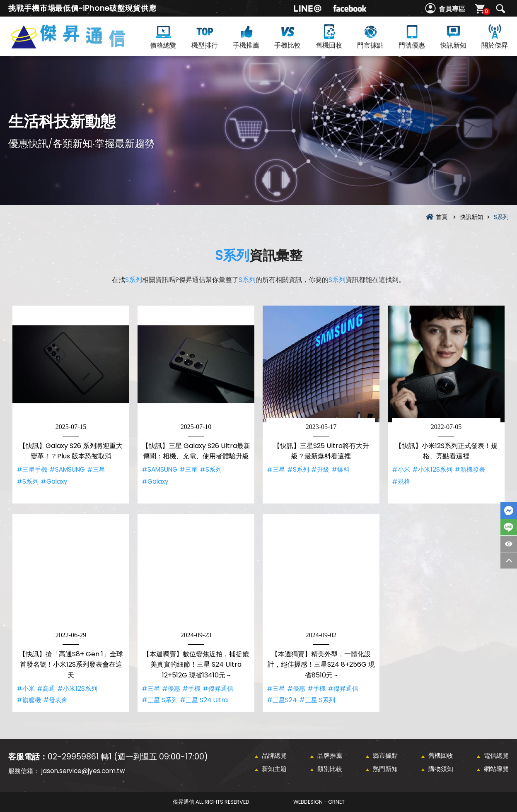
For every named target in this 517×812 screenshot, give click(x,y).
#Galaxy (54, 481)
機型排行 (205, 36)
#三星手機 (32, 469)
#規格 (401, 481)
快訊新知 (453, 36)
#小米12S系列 (432, 469)
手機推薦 (246, 36)
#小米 (401, 469)
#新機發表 (470, 469)
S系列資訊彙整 (82, 46)
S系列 (232, 255)
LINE (509, 527)
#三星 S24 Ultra (204, 700)
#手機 (191, 688)
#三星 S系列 (160, 700)
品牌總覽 (274, 755)
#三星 (96, 469)
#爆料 (341, 469)
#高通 (46, 688)
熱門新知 (385, 769)
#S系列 (28, 481)
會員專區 (452, 9)
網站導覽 (496, 769)
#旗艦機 (29, 700)
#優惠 (171, 688)
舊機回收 (329, 36)
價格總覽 (163, 36)
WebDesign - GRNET (319, 802)
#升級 (320, 469)
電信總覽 (496, 755)
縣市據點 (385, 755)
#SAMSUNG (67, 469)
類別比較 (330, 769)
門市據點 (370, 36)
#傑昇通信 (218, 688)
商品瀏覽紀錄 (509, 544)
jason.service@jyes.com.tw (83, 771)
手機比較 (287, 36)
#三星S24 (282, 700)
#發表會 (55, 700)
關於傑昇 (495, 36)
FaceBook (509, 511)
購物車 (485, 11)
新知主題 (274, 769)
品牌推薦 (330, 755)
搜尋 (500, 9)
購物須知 (441, 769)
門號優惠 (412, 36)
